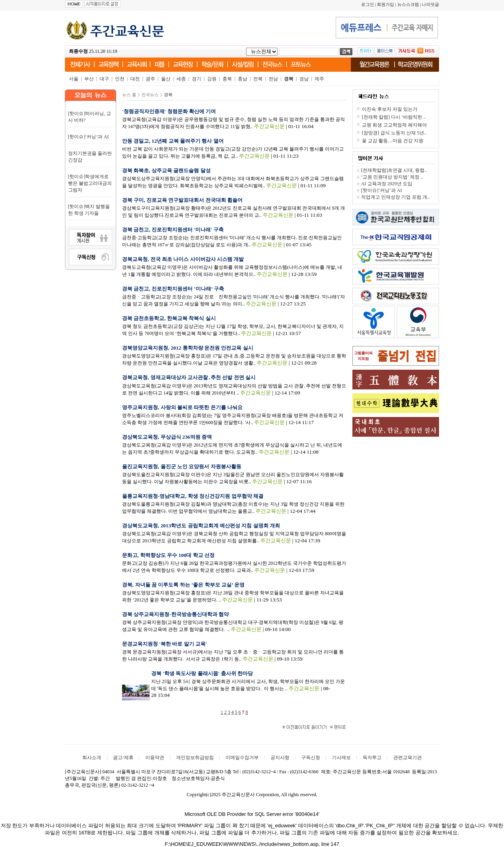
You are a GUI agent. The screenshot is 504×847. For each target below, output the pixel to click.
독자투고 (372, 758)
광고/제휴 (123, 758)
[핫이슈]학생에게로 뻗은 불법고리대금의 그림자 (90, 183)
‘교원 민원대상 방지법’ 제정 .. (392, 177)
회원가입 (385, 5)
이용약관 (155, 758)
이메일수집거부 (242, 758)
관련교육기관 (408, 758)
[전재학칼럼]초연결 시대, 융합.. (394, 170)
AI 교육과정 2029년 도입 (387, 184)
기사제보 (341, 758)
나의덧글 (430, 5)
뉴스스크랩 (408, 5)
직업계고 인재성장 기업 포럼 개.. (395, 197)
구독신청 (311, 758)
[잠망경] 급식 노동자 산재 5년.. (394, 133)
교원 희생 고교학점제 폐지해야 (394, 125)
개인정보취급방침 (195, 758)
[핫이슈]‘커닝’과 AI (89, 137)
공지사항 (280, 758)
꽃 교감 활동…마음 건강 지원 (393, 141)
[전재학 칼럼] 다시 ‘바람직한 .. (394, 117)
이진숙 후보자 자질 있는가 (390, 109)
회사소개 (92, 758)
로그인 (368, 5)
